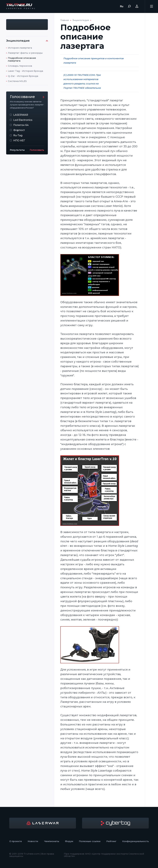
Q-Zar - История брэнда (23, 76)
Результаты (17, 150)
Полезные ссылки (90, 841)
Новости (33, 841)
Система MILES (17, 81)
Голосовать (37, 150)
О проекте (16, 841)
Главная (65, 20)
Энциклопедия (81, 20)
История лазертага (20, 48)
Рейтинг (111, 841)
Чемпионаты (52, 841)
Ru (122, 6)
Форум (69, 841)
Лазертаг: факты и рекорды (25, 53)
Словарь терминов (20, 66)
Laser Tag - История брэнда (25, 71)
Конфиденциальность (136, 841)
